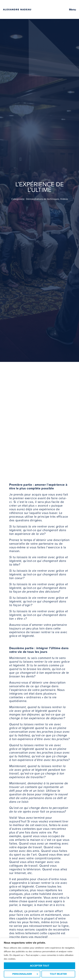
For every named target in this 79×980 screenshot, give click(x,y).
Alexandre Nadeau (17, 10)
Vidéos (64, 199)
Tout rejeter (58, 974)
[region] (39, 959)
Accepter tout (40, 966)
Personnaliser (22, 974)
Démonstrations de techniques (43, 199)
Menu (72, 10)
